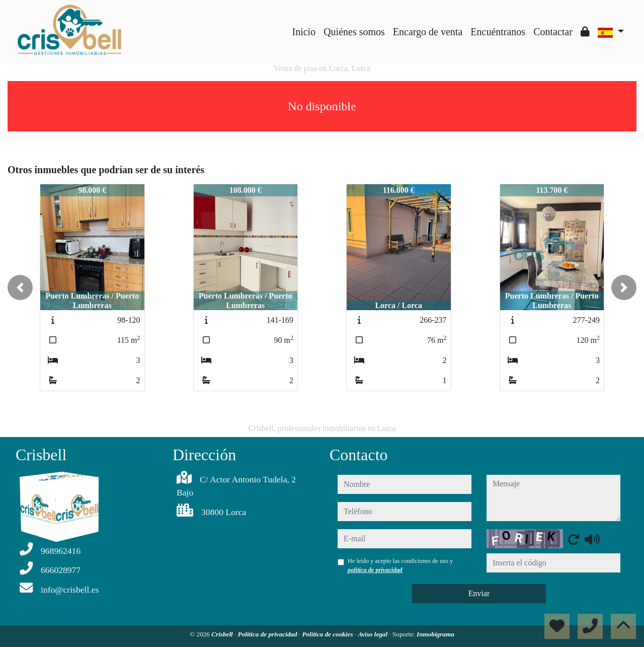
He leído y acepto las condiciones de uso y (400, 565)
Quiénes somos (354, 32)
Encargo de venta (428, 32)
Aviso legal (373, 634)
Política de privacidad (268, 634)
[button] (20, 287)
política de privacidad (375, 570)
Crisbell (223, 634)
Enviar (479, 593)
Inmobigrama (435, 634)
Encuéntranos (498, 32)
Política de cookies (328, 634)
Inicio (304, 32)
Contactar (553, 32)
